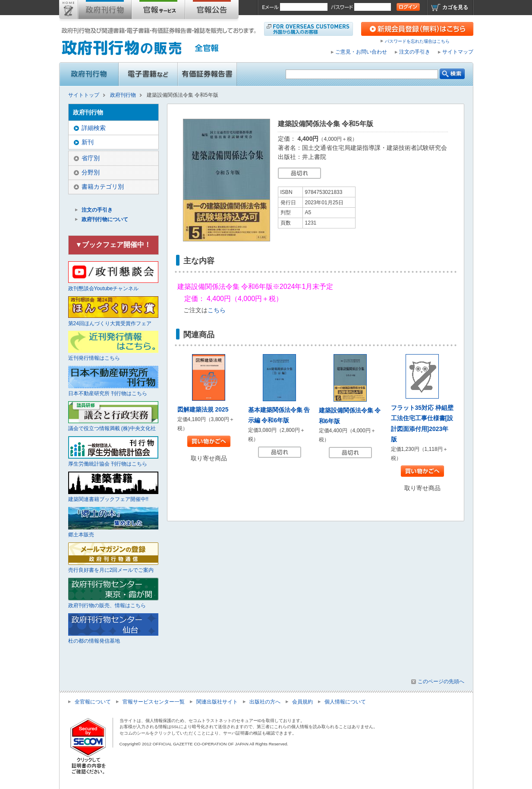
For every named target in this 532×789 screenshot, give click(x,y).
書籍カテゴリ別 (103, 187)
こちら (217, 310)
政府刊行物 (105, 11)
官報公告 (212, 11)
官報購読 (158, 11)
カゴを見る (455, 7)
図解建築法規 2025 (203, 409)
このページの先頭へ (441, 681)
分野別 (91, 172)
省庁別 (91, 158)
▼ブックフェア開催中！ (113, 245)
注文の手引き (415, 52)
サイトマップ (458, 52)
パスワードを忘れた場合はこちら (417, 41)
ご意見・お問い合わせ (361, 52)
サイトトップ (69, 11)
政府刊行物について (105, 219)
